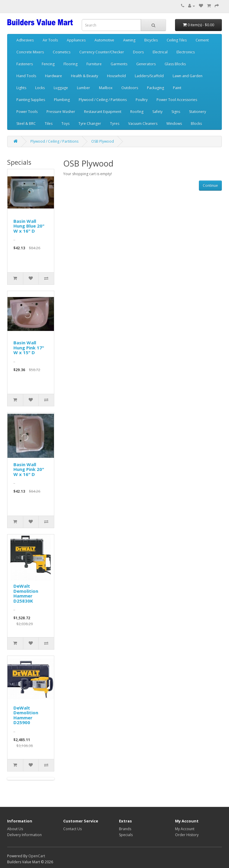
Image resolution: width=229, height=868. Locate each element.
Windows (174, 123)
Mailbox (106, 88)
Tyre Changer (90, 123)
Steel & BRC (26, 123)
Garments (119, 64)
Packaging (155, 88)
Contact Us (72, 829)
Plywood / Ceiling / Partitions (103, 100)
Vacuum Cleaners (143, 123)
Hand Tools (26, 76)
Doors (138, 52)
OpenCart (37, 856)
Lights (21, 88)
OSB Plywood (103, 141)
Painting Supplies (31, 100)
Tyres (115, 123)
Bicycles (151, 40)
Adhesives (25, 40)
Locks (40, 88)
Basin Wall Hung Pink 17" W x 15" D (29, 347)
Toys (65, 123)
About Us (15, 829)
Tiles (49, 123)
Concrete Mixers (30, 52)
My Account (185, 829)
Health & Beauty (85, 76)
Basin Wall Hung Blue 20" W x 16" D (29, 226)
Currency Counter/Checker (102, 52)
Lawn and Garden (188, 76)
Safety (157, 112)
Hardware (54, 76)
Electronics (186, 52)
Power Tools (27, 112)
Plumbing (62, 100)
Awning (129, 40)
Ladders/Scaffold (149, 76)
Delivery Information (24, 835)
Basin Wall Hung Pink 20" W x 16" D (29, 469)
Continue (210, 185)
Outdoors (130, 88)
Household (116, 76)
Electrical (160, 52)
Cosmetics (62, 52)
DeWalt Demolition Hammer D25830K (26, 593)
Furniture (94, 64)
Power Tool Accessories (177, 100)
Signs (176, 112)
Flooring (71, 64)
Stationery (198, 112)
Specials (126, 835)
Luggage (61, 88)
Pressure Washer (61, 112)
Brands (125, 829)
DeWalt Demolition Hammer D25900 (26, 715)
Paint (177, 88)
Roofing (137, 112)
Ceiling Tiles (177, 40)
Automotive (104, 40)
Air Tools (50, 40)
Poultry (142, 100)
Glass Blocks (175, 64)
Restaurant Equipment (103, 112)
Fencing (48, 64)
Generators (146, 64)
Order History (187, 835)
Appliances (76, 40)
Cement (202, 40)
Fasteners (25, 64)
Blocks (196, 123)
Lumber (83, 88)
